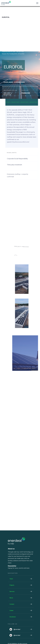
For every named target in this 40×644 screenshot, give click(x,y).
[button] (37, 3)
